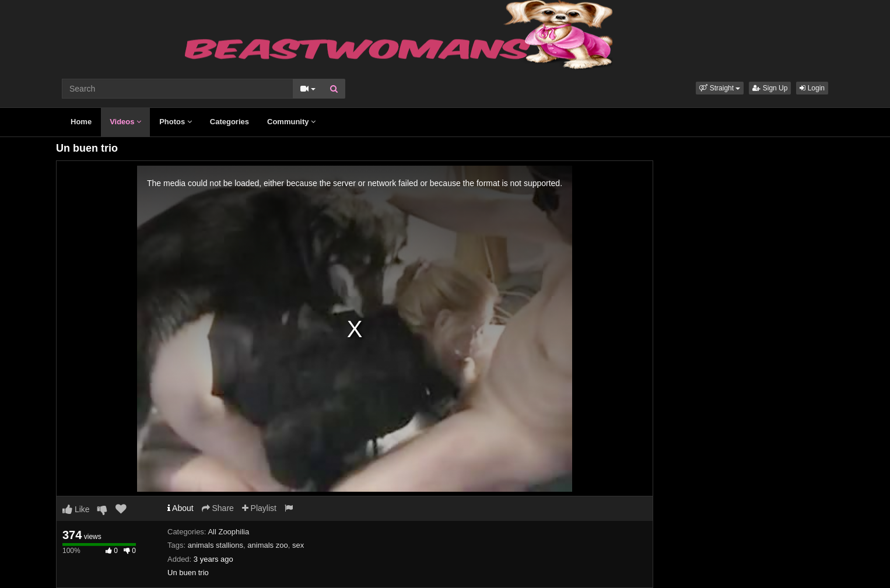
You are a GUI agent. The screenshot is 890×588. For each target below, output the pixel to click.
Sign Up (770, 88)
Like (76, 509)
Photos (176, 122)
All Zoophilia (228, 532)
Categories (229, 122)
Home (81, 122)
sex (298, 545)
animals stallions (216, 545)
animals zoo (267, 545)
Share (218, 508)
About (181, 508)
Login (812, 88)
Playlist (259, 508)
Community (291, 122)
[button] (720, 88)
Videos (125, 122)
